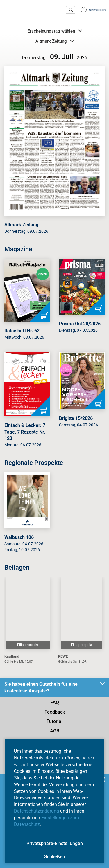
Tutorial (54, 721)
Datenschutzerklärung (36, 811)
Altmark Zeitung (55, 41)
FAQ (55, 702)
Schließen (55, 857)
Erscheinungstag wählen (55, 31)
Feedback (55, 712)
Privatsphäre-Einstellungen (55, 843)
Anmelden (93, 10)
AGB (55, 731)
